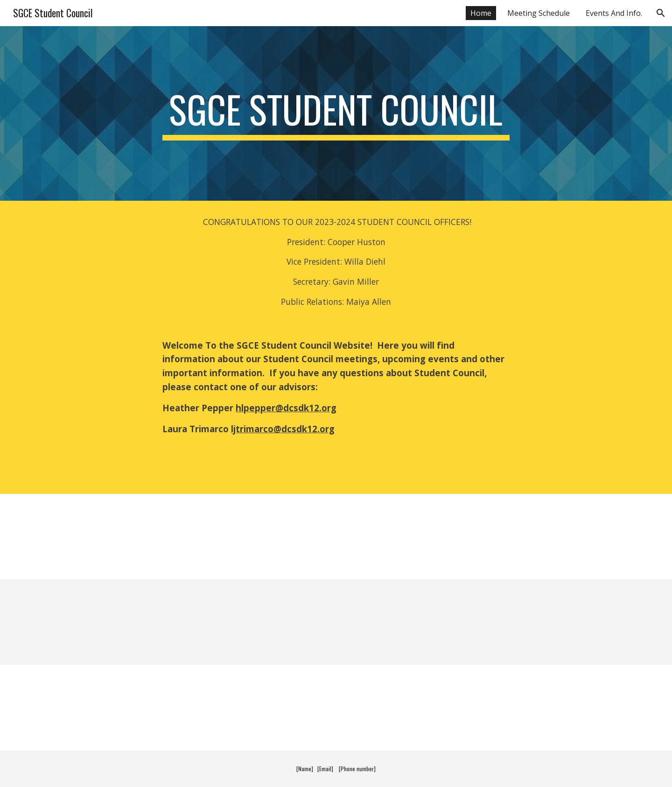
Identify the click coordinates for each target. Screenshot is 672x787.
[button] (661, 13)
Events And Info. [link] (614, 13)
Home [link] (481, 13)
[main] (336, 113)
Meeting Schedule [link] (539, 13)
